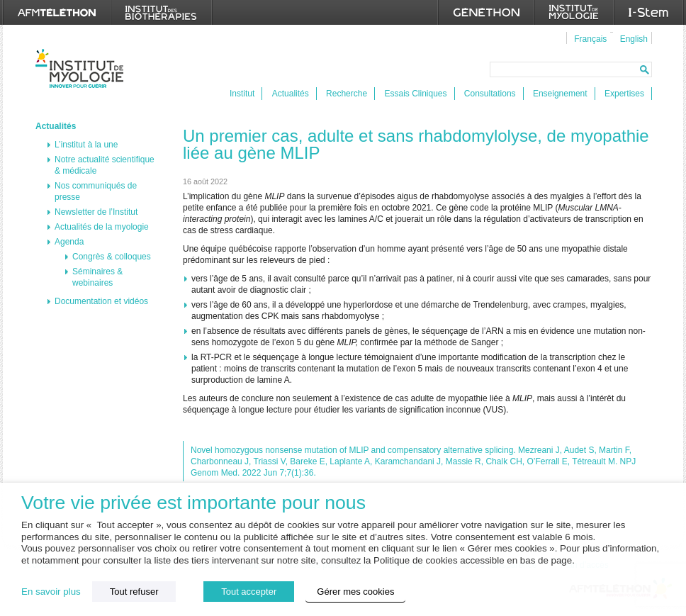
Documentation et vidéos (101, 301)
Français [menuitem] (590, 39)
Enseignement (560, 94)
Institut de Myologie (83, 68)
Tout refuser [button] (134, 592)
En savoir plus (51, 592)
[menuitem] (589, 38)
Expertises (624, 94)
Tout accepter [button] (249, 592)
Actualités (291, 94)
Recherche (347, 94)
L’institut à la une (86, 145)
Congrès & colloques (112, 257)
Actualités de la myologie (102, 227)
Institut (242, 94)
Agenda (69, 242)
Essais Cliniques (415, 94)
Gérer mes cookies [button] (355, 592)
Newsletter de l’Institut (96, 212)
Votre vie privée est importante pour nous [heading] (193, 503)
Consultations (490, 94)
